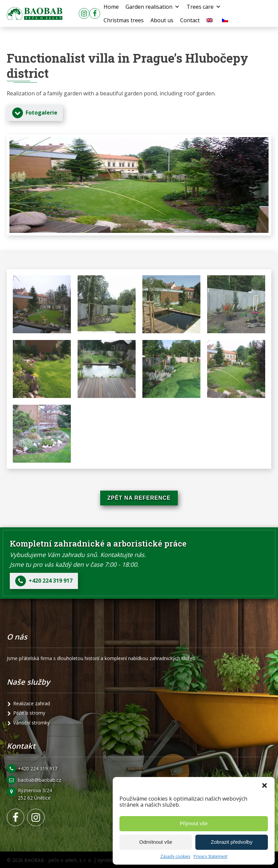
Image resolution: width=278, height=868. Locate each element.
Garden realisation (153, 7)
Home (111, 7)
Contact (190, 20)
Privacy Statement (211, 856)
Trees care (204, 7)
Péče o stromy (29, 713)
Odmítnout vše (156, 842)
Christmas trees (124, 20)
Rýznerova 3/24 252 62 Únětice (36, 794)
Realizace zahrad (32, 703)
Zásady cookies (175, 856)
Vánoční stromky (31, 723)
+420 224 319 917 (38, 768)
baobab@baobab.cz (39, 780)
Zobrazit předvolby (232, 842)
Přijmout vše (194, 823)
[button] (265, 785)
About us (162, 20)
